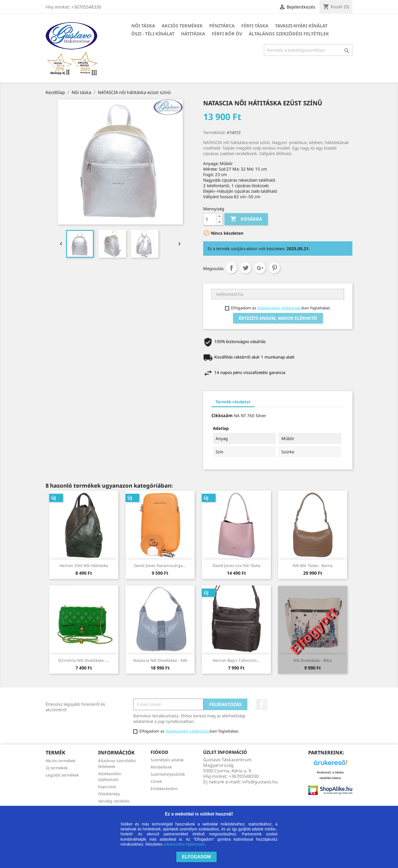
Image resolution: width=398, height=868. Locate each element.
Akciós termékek (182, 26)
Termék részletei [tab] (233, 402)
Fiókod (159, 752)
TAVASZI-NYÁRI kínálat (301, 26)
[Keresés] (308, 50)
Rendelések (161, 767)
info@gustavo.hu (260, 782)
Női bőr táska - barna (313, 565)
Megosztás (231, 268)
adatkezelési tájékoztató (184, 844)
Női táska (143, 26)
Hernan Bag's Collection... (236, 660)
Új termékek (57, 768)
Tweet (246, 268)
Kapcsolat (107, 787)
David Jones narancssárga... (160, 565)
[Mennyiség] (210, 219)
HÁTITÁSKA (193, 34)
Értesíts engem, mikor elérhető (278, 318)
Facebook (262, 705)
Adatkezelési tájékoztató (280, 308)
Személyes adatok (167, 760)
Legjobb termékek (62, 775)
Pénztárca (222, 26)
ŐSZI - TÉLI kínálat (153, 34)
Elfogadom (197, 857)
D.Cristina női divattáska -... (84, 660)
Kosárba (246, 219)
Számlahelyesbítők (168, 774)
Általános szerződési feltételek (289, 34)
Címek (156, 781)
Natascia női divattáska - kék (160, 660)
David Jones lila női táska (236, 565)
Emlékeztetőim (164, 789)
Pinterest (274, 268)
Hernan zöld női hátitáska (84, 565)
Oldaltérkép (109, 794)
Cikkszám (222, 415)
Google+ (260, 268)
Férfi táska (255, 26)
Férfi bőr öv (227, 34)
